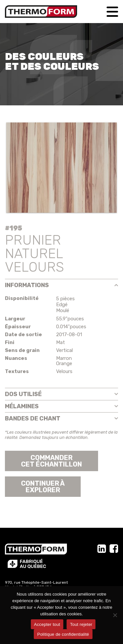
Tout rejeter (81, 624)
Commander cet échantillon (51, 461)
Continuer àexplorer (43, 487)
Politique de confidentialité (63, 634)
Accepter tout (47, 624)
